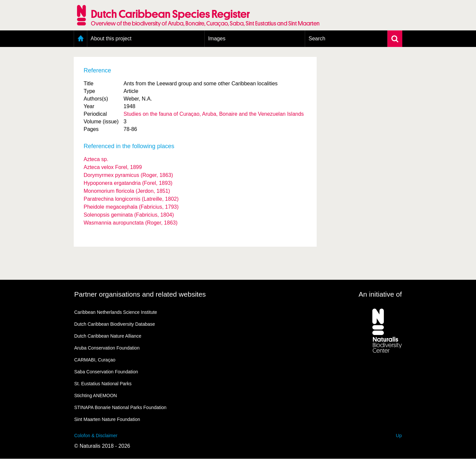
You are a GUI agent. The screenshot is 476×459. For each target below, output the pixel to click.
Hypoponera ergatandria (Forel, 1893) (128, 183)
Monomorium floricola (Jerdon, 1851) (127, 191)
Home (80, 39)
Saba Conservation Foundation (106, 372)
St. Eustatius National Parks (103, 384)
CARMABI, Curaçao (95, 360)
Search (317, 39)
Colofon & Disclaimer (96, 436)
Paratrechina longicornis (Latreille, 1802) (131, 199)
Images (217, 39)
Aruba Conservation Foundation (107, 348)
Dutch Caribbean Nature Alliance (108, 336)
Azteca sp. (96, 159)
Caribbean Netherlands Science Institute (116, 312)
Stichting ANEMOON (96, 396)
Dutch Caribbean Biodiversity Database (115, 324)
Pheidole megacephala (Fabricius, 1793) (131, 207)
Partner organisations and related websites (140, 294)
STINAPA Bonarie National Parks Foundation (120, 407)
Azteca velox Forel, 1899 (113, 167)
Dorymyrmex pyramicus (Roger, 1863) (128, 175)
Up (399, 436)
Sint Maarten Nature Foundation (107, 419)
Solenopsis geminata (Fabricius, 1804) (129, 215)
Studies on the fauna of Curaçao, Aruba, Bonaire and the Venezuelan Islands (214, 114)
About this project (111, 39)
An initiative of (380, 294)
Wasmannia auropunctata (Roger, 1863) (131, 223)
